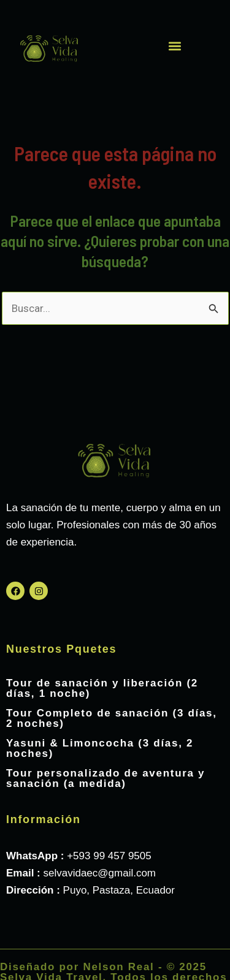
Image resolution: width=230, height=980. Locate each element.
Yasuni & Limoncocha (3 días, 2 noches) (100, 748)
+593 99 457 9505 (109, 856)
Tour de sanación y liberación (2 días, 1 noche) (102, 688)
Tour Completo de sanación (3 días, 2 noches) (112, 718)
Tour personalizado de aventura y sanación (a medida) (105, 778)
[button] (175, 46)
